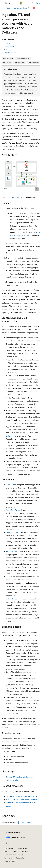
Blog (6, 851)
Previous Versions (22, 848)
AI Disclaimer (9, 848)
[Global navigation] (2, 3)
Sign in (38, 3)
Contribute (16, 851)
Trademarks (20, 858)
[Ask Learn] (34, 8)
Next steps (7, 50)
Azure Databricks (13, 551)
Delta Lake (10, 599)
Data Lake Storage (13, 532)
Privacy (24, 851)
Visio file (15, 197)
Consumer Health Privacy (13, 855)
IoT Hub (9, 577)
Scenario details (9, 47)
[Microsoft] (21, 3)
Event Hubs (10, 485)
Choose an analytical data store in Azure (22, 796)
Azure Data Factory (13, 510)
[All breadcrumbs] (4, 8)
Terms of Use (9, 858)
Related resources (10, 53)
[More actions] (38, 8)
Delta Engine (11, 436)
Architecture (8, 44)
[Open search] (32, 3)
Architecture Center (20, 8)
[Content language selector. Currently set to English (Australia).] (13, 832)
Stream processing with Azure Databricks (22, 799)
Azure (9, 8)
